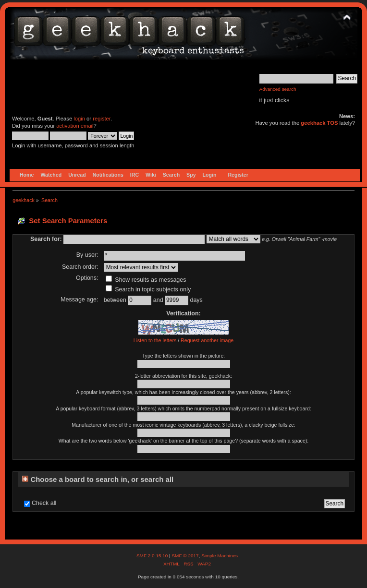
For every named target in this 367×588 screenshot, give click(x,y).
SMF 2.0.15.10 (153, 556)
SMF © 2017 (185, 556)
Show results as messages (146, 280)
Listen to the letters (155, 340)
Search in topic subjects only (148, 289)
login (79, 119)
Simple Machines (220, 556)
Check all (44, 503)
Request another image (207, 340)
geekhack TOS (319, 123)
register (102, 119)
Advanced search (278, 89)
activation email (75, 126)
